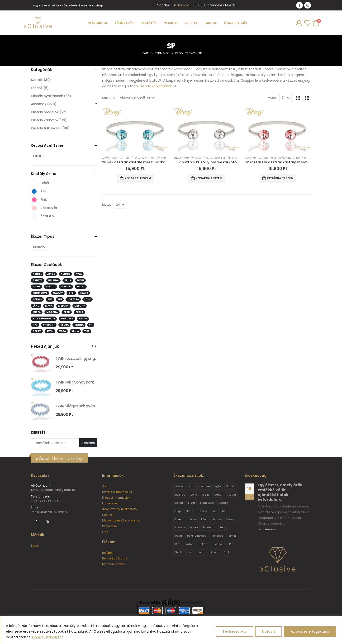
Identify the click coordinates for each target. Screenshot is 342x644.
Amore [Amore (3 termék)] (205, 486)
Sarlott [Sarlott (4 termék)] (189, 544)
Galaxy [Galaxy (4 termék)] (224, 503)
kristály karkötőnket (155, 86)
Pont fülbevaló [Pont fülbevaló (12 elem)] (44, 319)
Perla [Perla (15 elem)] (79, 312)
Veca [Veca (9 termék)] (202, 552)
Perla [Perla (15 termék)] (179, 536)
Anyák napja (110, 158)
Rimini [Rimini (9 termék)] (233, 536)
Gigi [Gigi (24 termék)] (178, 511)
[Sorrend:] (137, 98)
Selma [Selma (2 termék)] (203, 544)
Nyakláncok (98, 23)
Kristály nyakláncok (47, 96)
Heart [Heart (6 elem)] (84, 293)
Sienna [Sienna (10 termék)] (217, 544)
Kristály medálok (45, 112)
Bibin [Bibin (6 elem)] (81, 280)
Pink (34, 200)
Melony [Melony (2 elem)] (80, 306)
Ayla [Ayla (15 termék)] (218, 486)
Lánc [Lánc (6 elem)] (36, 306)
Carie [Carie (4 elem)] (36, 286)
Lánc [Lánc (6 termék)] (204, 519)
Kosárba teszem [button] (138, 178)
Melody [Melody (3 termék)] (231, 519)
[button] (298, 98)
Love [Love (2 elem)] (88, 299)
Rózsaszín (34, 208)
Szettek (191, 23)
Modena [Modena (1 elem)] (52, 312)
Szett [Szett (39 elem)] (37, 331)
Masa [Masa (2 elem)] (49, 306)
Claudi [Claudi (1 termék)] (231, 495)
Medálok (171, 23)
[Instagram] (308, 5)
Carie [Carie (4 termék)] (218, 495)
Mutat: (272, 98)
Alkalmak (39, 104)
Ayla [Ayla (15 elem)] (79, 274)
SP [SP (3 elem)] (91, 325)
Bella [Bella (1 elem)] (68, 280)
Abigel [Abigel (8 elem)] (37, 274)
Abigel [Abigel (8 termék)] (179, 486)
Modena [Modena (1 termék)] (209, 527)
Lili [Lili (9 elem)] (60, 299)
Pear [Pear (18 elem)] (67, 312)
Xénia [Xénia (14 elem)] (75, 331)
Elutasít (268, 631)
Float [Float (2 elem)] (81, 286)
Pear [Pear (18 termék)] (223, 527)
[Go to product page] (135, 129)
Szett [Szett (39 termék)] (179, 552)
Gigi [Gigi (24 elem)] (71, 293)
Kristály (39, 247)
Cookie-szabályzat (47, 637)
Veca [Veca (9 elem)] (62, 331)
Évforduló (126, 158)
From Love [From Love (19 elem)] (40, 293)
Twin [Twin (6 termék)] (190, 552)
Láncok (211, 23)
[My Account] (299, 23)
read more (266, 529)
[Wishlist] (307, 23)
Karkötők (149, 23)
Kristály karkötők (162, 158)
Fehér (34, 183)
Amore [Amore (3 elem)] (65, 274)
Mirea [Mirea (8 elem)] (37, 312)
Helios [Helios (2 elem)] (37, 299)
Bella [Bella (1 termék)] (194, 495)
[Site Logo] (38, 23)
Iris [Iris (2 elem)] (50, 299)
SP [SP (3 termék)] (229, 544)
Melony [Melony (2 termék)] (180, 527)
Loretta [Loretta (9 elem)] (73, 299)
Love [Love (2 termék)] (193, 519)
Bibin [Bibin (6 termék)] (205, 495)
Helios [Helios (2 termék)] (203, 511)
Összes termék (236, 23)
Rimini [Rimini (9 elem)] (83, 319)
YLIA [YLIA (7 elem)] (87, 331)
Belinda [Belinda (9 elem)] (53, 280)
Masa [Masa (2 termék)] (217, 519)
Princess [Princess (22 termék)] (217, 536)
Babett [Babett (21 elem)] (38, 280)
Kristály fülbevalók (46, 128)
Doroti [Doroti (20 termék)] (179, 503)
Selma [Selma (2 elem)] (64, 325)
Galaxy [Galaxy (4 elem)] (58, 293)
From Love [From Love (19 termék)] (207, 503)
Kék (34, 191)
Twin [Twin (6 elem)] (50, 331)
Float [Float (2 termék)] (191, 503)
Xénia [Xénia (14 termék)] (215, 552)
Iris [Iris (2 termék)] (215, 511)
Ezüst (37, 156)
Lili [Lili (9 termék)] (224, 511)
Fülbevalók (124, 23)
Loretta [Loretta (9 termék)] (180, 519)
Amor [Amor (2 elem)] (51, 274)
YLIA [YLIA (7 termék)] (227, 552)
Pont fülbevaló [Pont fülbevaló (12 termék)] (197, 536)
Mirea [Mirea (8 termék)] (194, 527)
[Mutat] (285, 98)
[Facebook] (299, 5)
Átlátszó (34, 216)
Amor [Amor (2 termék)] (192, 486)
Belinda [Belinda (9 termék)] (180, 495)
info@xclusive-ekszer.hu (50, 512)
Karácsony (142, 158)
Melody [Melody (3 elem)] (63, 306)
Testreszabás (234, 631)
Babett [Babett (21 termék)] (231, 486)
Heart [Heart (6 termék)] (190, 511)
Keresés (38, 433)
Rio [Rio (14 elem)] (35, 325)
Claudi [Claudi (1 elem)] (50, 286)
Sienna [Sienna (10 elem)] (79, 325)
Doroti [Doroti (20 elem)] (66, 286)
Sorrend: (109, 98)
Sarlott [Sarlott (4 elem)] (49, 325)
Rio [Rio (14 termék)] (177, 544)
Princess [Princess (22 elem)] (67, 319)
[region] (171, 630)
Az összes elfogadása (310, 631)
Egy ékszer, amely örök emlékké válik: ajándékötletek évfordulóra (280, 492)
